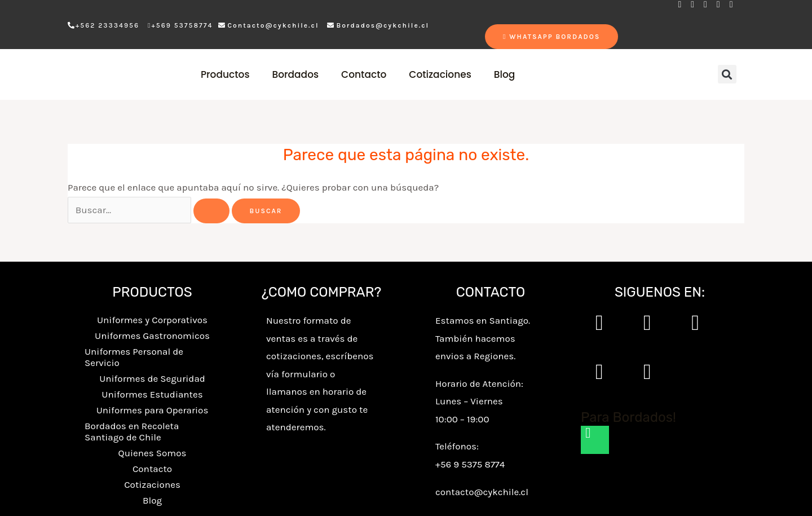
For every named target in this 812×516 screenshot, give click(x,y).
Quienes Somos (153, 453)
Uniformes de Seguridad (152, 378)
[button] (727, 74)
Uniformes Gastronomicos (152, 336)
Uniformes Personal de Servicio (134, 357)
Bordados (295, 74)
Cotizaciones (440, 74)
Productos (225, 74)
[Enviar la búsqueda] (211, 211)
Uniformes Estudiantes (152, 394)
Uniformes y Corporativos (152, 320)
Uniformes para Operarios (153, 410)
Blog (505, 74)
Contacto (364, 74)
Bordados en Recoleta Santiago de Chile (132, 431)
